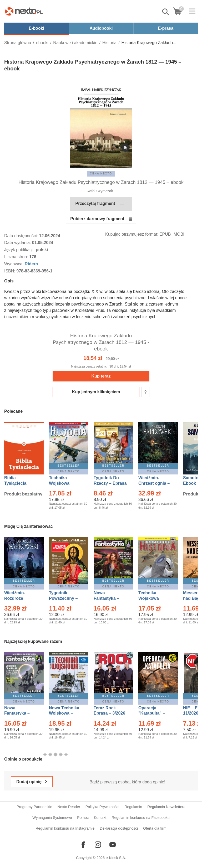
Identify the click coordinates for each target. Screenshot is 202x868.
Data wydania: (18, 243)
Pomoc (83, 818)
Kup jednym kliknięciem (96, 392)
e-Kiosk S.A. (116, 858)
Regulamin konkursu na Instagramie (65, 828)
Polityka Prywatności (102, 807)
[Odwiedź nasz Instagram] (98, 845)
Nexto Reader (69, 807)
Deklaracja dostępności (119, 828)
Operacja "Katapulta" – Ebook (152, 713)
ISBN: (10, 271)
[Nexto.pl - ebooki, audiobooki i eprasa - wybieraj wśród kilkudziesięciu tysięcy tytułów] (24, 11)
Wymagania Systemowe (52, 818)
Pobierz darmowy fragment (97, 219)
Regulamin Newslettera (166, 807)
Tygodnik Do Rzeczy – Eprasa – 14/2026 (110, 483)
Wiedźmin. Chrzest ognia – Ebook (154, 483)
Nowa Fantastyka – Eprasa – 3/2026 (109, 598)
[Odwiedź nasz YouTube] (113, 845)
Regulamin (133, 807)
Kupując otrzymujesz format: (132, 234)
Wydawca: (14, 264)
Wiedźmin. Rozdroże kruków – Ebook (20, 598)
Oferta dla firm (155, 828)
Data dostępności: (22, 236)
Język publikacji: (20, 250)
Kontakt (100, 818)
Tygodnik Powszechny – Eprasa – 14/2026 (66, 598)
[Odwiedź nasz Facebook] (83, 845)
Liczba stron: (17, 257)
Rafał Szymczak (100, 191)
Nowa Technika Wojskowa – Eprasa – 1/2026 (65, 713)
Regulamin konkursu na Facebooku (140, 818)
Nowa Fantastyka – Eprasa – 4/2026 (20, 713)
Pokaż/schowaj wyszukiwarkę (166, 12)
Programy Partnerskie (34, 807)
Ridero (31, 264)
